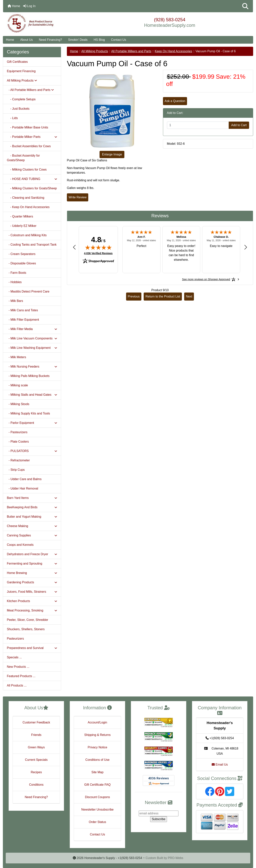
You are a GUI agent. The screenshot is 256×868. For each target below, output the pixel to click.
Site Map (97, 772)
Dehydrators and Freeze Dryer (32, 554)
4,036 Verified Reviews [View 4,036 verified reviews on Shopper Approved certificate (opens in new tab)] (98, 253)
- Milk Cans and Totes (22, 310)
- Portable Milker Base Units (28, 127)
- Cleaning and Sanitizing (26, 198)
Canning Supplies (32, 535)
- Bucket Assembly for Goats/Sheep (23, 158)
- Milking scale (17, 385)
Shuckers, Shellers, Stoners (26, 629)
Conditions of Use (97, 760)
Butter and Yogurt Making (32, 517)
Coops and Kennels (20, 545)
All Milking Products (95, 51)
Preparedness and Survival (32, 648)
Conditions (36, 785)
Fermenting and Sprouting (32, 564)
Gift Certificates (17, 62)
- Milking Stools (18, 404)
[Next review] (246, 247)
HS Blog (99, 40)
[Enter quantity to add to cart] (198, 125)
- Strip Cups (16, 470)
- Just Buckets (18, 109)
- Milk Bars (15, 301)
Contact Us (119, 40)
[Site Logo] (45, 23)
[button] (245, 6)
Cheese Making (32, 526)
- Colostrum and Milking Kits (27, 235)
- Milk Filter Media (32, 329)
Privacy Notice (97, 747)
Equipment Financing (21, 71)
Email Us (220, 765)
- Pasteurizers (17, 432)
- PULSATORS (32, 451)
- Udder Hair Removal (23, 488)
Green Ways (36, 747)
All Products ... (17, 685)
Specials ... (14, 657)
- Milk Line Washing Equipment (32, 348)
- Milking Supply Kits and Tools (28, 413)
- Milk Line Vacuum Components (32, 338)
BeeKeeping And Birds (32, 507)
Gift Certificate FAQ (97, 785)
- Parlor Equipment (32, 423)
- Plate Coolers (18, 442)
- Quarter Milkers (20, 216)
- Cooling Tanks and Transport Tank (32, 245)
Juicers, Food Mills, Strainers (32, 592)
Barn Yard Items (32, 498)
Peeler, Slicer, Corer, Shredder (28, 620)
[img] (98, 247)
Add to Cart (239, 125)
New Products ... (18, 667)
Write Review (78, 197)
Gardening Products (32, 582)
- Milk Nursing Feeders (32, 367)
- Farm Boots (17, 273)
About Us (27, 40)
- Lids (12, 118)
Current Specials (36, 760)
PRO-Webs (175, 858)
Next (189, 296)
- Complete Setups (21, 99)
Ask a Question (175, 101)
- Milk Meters (16, 357)
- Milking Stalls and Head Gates (32, 395)
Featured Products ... (21, 676)
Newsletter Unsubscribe (98, 810)
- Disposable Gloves (21, 263)
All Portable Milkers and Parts (131, 51)
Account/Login (97, 722)
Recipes (36, 772)
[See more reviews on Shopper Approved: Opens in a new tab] (206, 279)
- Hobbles (14, 282)
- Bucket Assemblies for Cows (29, 146)
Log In (29, 6)
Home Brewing (32, 573)
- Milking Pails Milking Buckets (28, 376)
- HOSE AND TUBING (32, 179)
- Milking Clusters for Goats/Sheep (32, 188)
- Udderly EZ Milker (22, 226)
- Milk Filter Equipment (23, 320)
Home (14, 6)
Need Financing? (51, 40)
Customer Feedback (36, 722)
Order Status (98, 822)
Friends (36, 735)
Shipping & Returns (97, 735)
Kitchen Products (32, 601)
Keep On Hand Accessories (173, 51)
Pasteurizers (15, 639)
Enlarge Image (112, 154)
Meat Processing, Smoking (32, 610)
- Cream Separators (21, 254)
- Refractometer (18, 460)
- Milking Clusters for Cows (27, 170)
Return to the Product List (163, 296)
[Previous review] (74, 247)
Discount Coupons (98, 797)
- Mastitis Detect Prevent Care (28, 291)
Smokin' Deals (78, 40)
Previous (134, 296)
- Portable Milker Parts (32, 137)
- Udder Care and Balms (24, 479)
